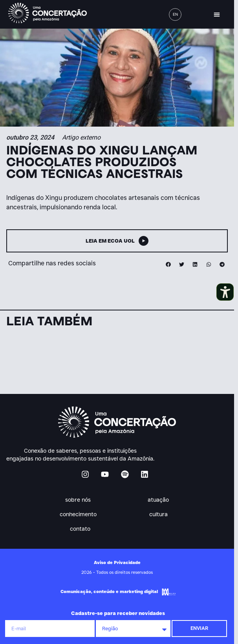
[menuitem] (175, 15)
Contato (80, 529)
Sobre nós (80, 500)
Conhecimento (80, 514)
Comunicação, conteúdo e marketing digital (109, 591)
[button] (217, 15)
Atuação (160, 500)
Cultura (160, 514)
